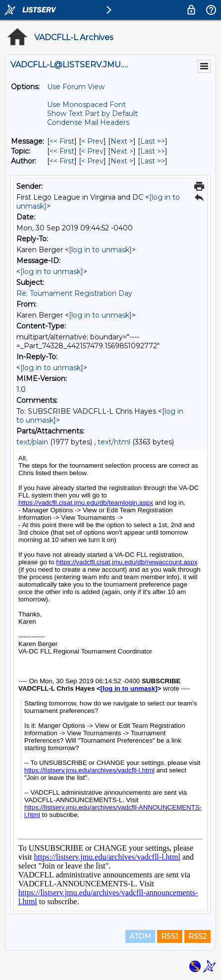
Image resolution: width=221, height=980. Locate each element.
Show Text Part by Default (92, 113)
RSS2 (197, 936)
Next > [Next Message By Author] (122, 161)
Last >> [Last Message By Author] (153, 161)
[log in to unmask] (100, 250)
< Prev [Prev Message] (92, 141)
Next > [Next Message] (122, 141)
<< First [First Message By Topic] (62, 151)
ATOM (140, 936)
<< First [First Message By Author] (62, 161)
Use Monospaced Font (86, 105)
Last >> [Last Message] (153, 141)
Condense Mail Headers (88, 122)
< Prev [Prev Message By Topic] (92, 151)
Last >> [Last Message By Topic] (153, 151)
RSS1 (170, 936)
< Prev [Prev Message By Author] (92, 161)
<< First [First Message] (62, 141)
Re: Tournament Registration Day (74, 293)
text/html (114, 442)
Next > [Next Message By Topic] (122, 151)
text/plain (32, 442)
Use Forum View (76, 87)
